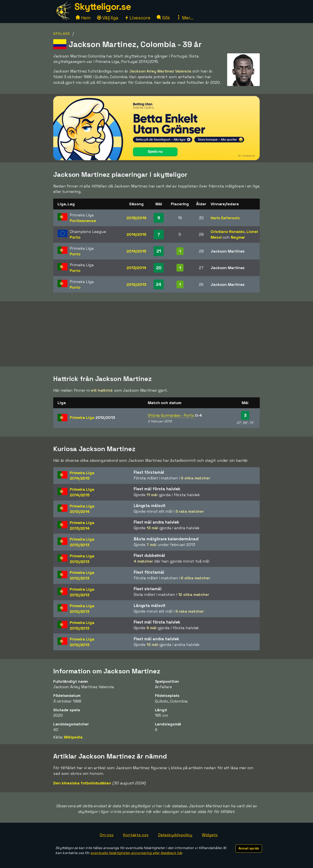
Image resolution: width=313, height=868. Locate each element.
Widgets (210, 835)
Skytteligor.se (103, 7)
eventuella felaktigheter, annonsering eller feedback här (136, 853)
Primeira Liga (92, 417)
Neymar (238, 237)
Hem (83, 18)
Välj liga (108, 18)
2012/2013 (136, 284)
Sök (164, 18)
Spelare (62, 34)
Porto (75, 237)
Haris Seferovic (225, 218)
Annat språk (249, 848)
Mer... (185, 18)
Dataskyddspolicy (175, 835)
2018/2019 (136, 218)
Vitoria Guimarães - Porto (171, 415)
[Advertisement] (156, 334)
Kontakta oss (136, 835)
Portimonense (83, 221)
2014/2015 (136, 234)
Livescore (137, 18)
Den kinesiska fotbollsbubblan (82, 783)
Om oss (107, 835)
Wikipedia (73, 737)
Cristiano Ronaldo (228, 232)
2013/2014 (136, 268)
